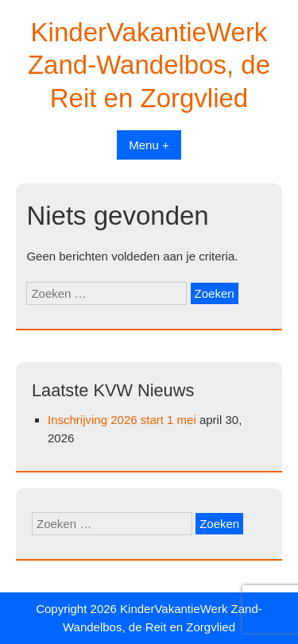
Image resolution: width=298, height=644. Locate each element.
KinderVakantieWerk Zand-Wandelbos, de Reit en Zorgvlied (149, 65)
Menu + (149, 145)
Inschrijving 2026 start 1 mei (122, 420)
